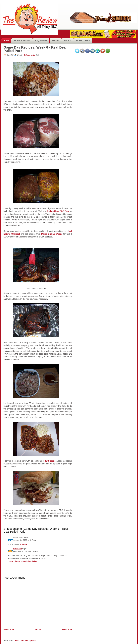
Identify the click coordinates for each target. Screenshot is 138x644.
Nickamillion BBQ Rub (58, 211)
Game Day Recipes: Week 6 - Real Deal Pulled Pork (35, 49)
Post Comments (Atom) (26, 640)
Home (6, 41)
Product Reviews (22, 41)
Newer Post (9, 629)
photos (68, 41)
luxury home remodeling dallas (23, 561)
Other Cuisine (83, 41)
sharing (23, 544)
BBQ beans (50, 461)
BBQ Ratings (41, 41)
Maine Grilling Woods (52, 234)
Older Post (67, 629)
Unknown (17, 549)
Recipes (56, 41)
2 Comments (30, 55)
